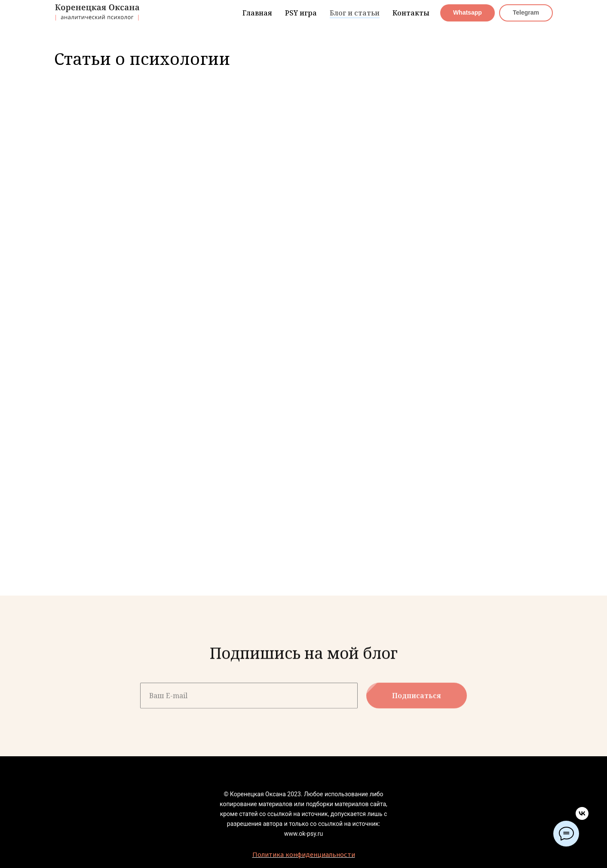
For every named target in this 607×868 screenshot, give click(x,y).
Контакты (411, 13)
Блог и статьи (355, 13)
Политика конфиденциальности (304, 854)
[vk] (582, 818)
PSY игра (301, 13)
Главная (257, 13)
